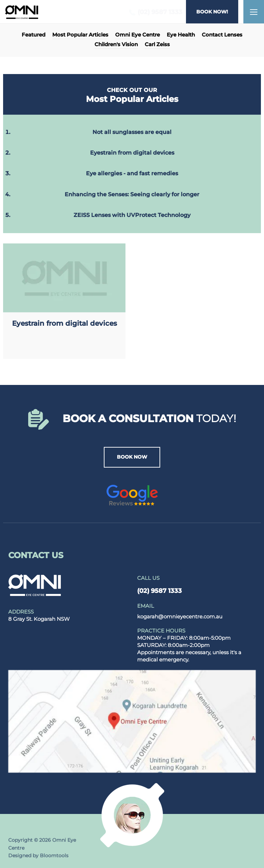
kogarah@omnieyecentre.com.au (180, 611)
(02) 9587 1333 (154, 12)
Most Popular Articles (80, 35)
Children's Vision (116, 45)
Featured (34, 35)
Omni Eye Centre (137, 35)
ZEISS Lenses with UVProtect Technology (132, 215)
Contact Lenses (222, 35)
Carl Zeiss (157, 45)
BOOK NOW (132, 457)
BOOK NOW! (212, 12)
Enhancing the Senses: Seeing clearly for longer (132, 194)
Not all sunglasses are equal (132, 132)
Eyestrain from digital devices (132, 153)
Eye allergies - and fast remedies (132, 174)
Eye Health (181, 35)
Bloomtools (54, 857)
